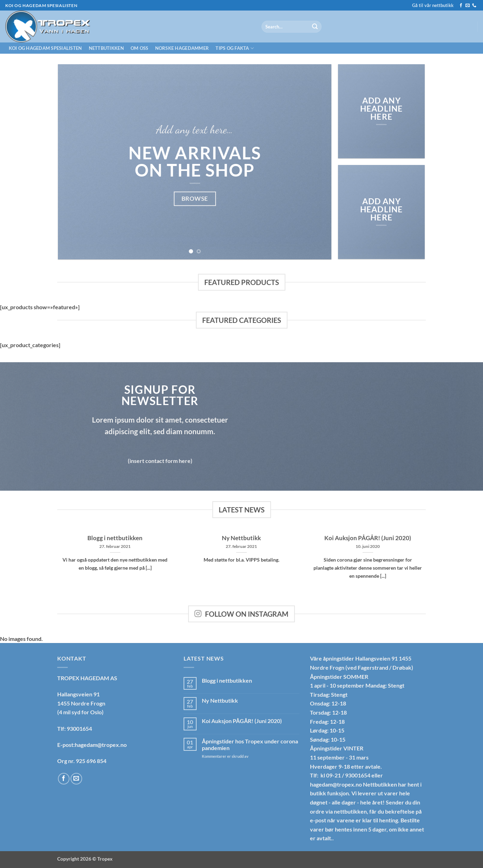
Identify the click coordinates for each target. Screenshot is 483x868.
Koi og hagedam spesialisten (45, 48)
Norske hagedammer (182, 48)
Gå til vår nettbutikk (433, 5)
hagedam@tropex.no (336, 784)
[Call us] (474, 6)
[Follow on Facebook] (461, 6)
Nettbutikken (106, 48)
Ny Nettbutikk (241, 538)
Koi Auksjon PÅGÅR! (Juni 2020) (368, 538)
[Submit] (315, 27)
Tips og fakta (235, 48)
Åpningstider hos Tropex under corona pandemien (250, 744)
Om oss (140, 48)
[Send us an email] (468, 6)
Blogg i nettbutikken (115, 538)
